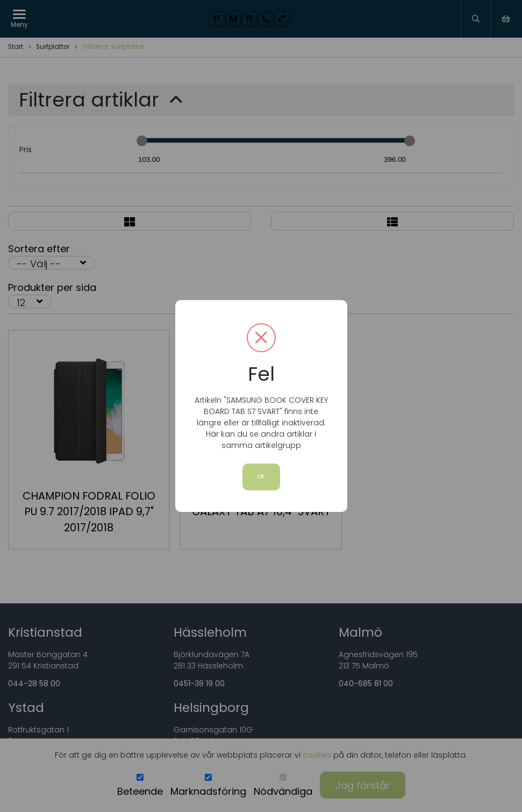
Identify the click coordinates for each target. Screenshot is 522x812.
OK (261, 477)
